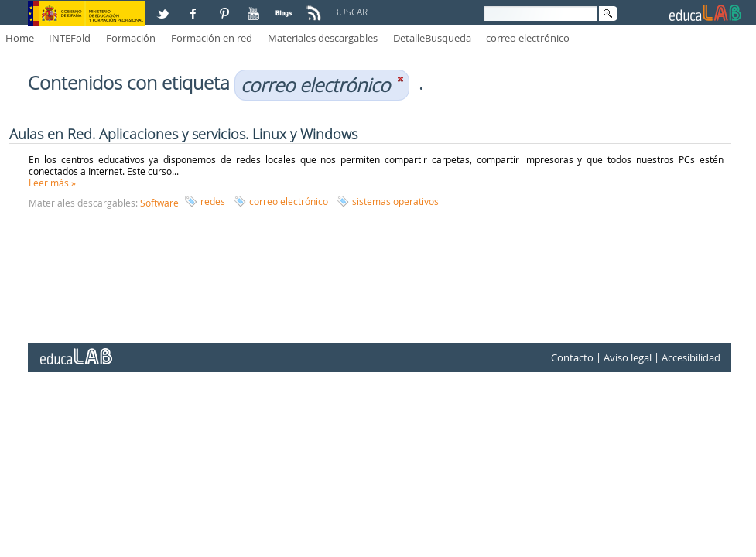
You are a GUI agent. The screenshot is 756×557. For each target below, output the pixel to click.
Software (159, 203)
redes (213, 201)
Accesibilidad (691, 357)
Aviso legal (628, 357)
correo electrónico (528, 38)
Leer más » (52, 183)
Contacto (572, 357)
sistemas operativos (395, 201)
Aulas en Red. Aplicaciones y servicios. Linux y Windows (183, 134)
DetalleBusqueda (432, 38)
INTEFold (70, 38)
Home (20, 38)
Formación (131, 38)
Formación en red (212, 38)
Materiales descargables (323, 38)
